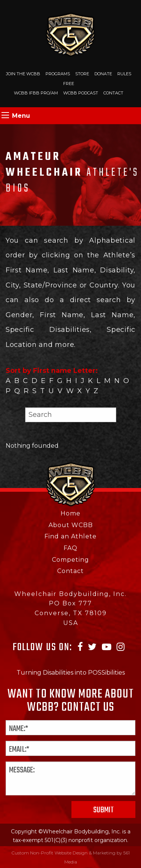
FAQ (70, 548)
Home (70, 513)
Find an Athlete (70, 536)
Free (69, 84)
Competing (70, 560)
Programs (58, 74)
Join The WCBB (23, 74)
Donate (103, 74)
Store (82, 74)
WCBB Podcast (81, 93)
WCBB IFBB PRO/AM (36, 93)
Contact (113, 93)
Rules (124, 74)
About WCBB (71, 525)
